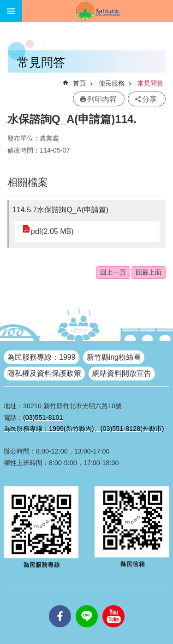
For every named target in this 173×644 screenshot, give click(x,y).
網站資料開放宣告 (122, 373)
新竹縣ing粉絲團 (114, 357)
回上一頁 (113, 272)
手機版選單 (11, 11)
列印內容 (102, 99)
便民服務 (112, 83)
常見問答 (150, 83)
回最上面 (149, 272)
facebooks (60, 605)
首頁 (79, 83)
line (87, 605)
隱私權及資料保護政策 (44, 373)
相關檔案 (28, 182)
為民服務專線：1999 (42, 357)
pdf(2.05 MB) (52, 231)
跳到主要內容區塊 (5, 5)
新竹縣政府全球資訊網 (98, 11)
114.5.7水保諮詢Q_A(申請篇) (60, 210)
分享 (149, 99)
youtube (113, 605)
